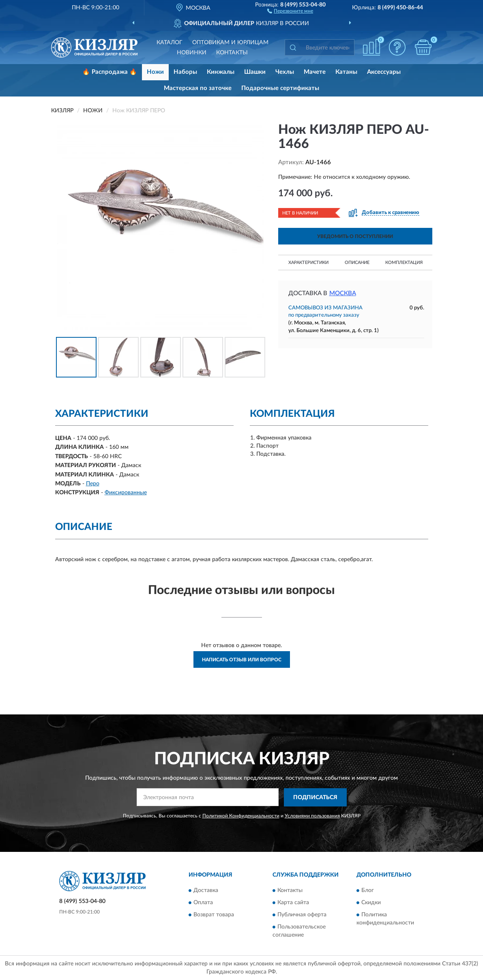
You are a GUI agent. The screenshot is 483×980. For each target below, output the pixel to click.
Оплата (203, 903)
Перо (93, 484)
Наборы (185, 72)
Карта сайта (293, 903)
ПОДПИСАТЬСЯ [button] (315, 798)
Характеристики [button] (308, 263)
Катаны (346, 72)
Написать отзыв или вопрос (242, 660)
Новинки (192, 53)
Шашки (255, 72)
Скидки (371, 903)
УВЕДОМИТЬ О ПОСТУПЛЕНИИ (355, 236)
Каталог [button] (170, 43)
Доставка (206, 891)
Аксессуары (384, 72)
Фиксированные (126, 493)
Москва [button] (343, 293)
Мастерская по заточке (198, 88)
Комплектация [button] (404, 263)
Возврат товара (214, 915)
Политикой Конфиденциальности (241, 816)
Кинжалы (221, 72)
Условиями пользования (312, 816)
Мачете (315, 72)
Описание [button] (357, 263)
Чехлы (285, 72)
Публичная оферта (302, 915)
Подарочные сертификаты (280, 88)
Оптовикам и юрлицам (230, 43)
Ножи (155, 72)
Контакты (232, 53)
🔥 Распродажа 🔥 (110, 72)
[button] (290, 11)
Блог (368, 891)
